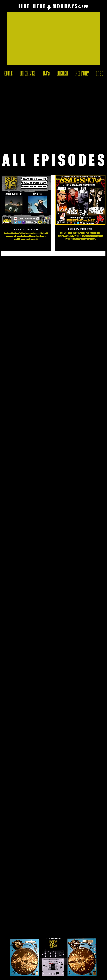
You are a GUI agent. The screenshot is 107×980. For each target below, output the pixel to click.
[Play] (58, 973)
